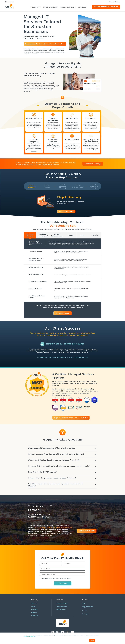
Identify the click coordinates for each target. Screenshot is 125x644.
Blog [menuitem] (83, 605)
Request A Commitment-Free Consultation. (71, 418)
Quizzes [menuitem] (84, 612)
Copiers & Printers (50, 7)
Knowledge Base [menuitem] (62, 608)
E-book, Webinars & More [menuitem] (87, 608)
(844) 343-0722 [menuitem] (61, 611)
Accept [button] (92, 640)
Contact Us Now (87, 532)
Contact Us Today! (93, 164)
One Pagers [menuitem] (85, 615)
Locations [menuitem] (34, 611)
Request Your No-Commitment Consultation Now (45, 44)
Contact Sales (10, 2)
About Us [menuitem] (34, 605)
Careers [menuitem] (34, 608)
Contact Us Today (66, 211)
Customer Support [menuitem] (115, 2)
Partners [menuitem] (34, 614)
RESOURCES (82, 7)
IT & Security (35, 7)
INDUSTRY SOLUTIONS (67, 7)
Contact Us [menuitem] (35, 617)
